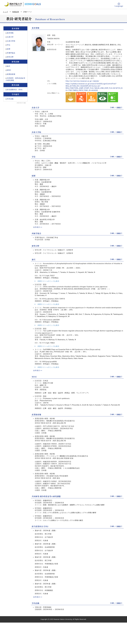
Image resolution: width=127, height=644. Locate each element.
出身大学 (10, 37)
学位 (9, 45)
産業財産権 (11, 74)
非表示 (119, 108)
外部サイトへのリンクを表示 (47, 281)
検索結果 (16, 12)
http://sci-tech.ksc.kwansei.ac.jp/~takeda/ (82, 81)
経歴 (9, 49)
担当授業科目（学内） (15, 90)
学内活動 (10, 99)
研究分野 (10, 57)
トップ (5, 12)
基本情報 (10, 33)
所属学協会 (11, 53)
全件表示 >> (38, 227)
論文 (9, 66)
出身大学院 (11, 41)
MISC (9, 70)
